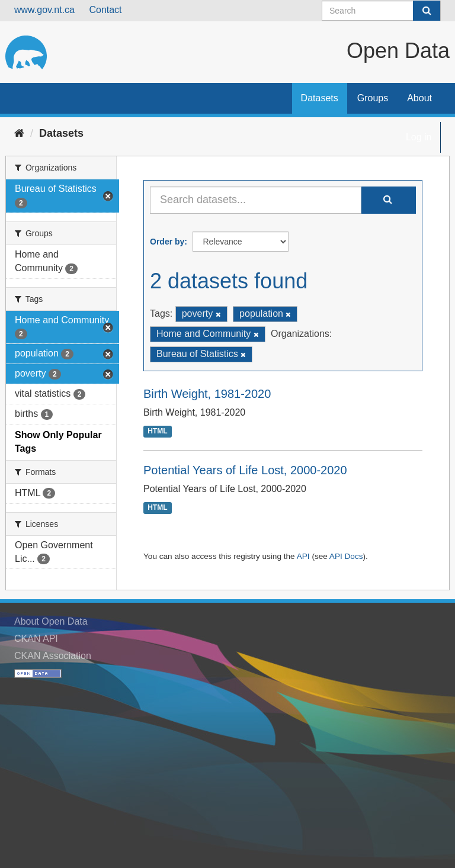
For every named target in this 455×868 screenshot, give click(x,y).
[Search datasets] (381, 11)
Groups (373, 98)
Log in (419, 137)
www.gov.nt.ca (44, 10)
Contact (105, 10)
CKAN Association (53, 656)
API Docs (346, 556)
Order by (167, 242)
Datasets (320, 98)
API (303, 556)
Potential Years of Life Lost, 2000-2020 (245, 470)
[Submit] (427, 11)
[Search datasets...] (256, 200)
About (419, 98)
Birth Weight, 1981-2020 (207, 394)
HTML (157, 432)
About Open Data (51, 621)
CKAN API (36, 639)
